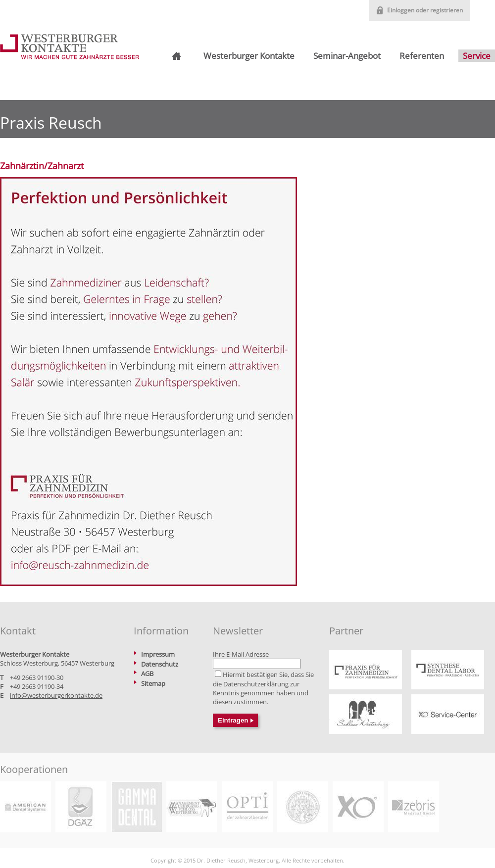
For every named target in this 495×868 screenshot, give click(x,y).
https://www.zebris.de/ (414, 807)
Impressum (158, 654)
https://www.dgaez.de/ (81, 807)
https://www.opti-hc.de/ (247, 807)
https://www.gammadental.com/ (136, 807)
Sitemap (153, 683)
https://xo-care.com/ (358, 807)
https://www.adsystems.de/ (25, 807)
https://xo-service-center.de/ (448, 714)
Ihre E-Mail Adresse (241, 654)
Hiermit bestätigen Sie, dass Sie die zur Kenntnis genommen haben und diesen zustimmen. (263, 688)
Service (477, 56)
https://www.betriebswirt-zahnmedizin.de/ (192, 807)
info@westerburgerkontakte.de (56, 695)
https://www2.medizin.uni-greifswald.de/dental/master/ (303, 807)
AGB (147, 674)
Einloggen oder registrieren (425, 10)
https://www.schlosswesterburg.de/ (366, 714)
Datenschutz (160, 664)
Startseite (175, 56)
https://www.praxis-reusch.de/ (366, 670)
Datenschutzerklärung (256, 684)
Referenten (422, 56)
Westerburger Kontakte (249, 56)
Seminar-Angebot (347, 56)
